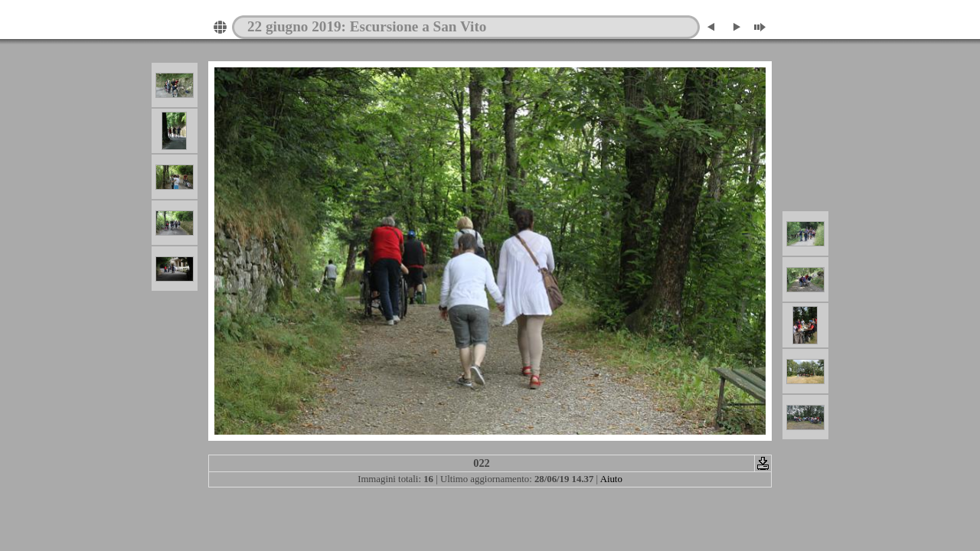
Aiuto (611, 479)
